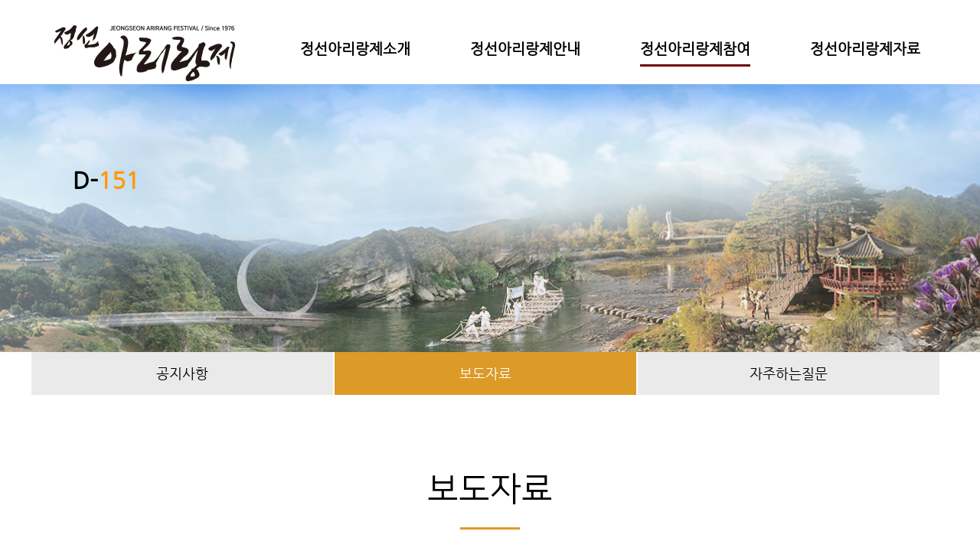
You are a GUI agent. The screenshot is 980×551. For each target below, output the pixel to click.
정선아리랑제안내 (525, 49)
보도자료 (485, 373)
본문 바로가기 (0, 0)
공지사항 (182, 373)
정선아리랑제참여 (695, 49)
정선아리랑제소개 (355, 49)
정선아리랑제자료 (865, 49)
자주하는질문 (789, 373)
